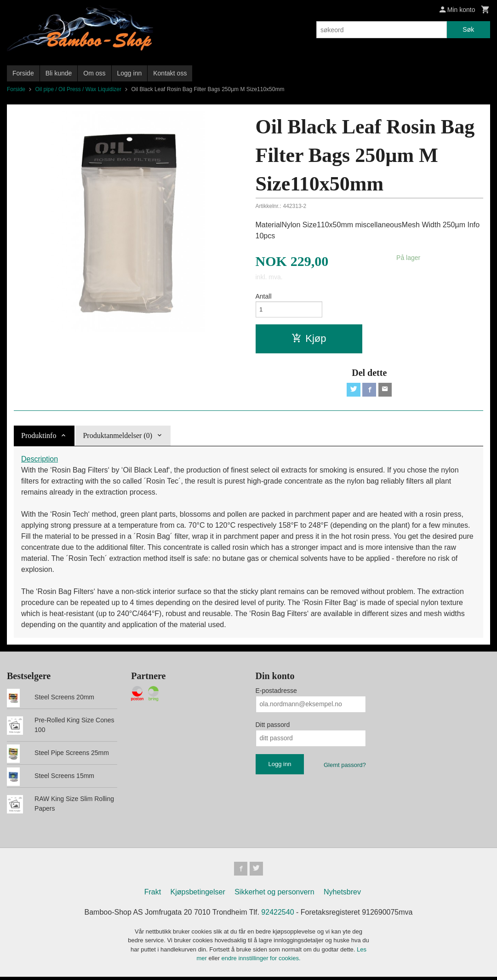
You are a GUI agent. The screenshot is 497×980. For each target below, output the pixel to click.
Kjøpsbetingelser (198, 895)
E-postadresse (276, 693)
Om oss (94, 73)
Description (40, 461)
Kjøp (309, 340)
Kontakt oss (170, 73)
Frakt (153, 895)
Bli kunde (59, 73)
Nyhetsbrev (342, 895)
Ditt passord (273, 727)
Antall (264, 296)
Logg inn (130, 73)
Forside (23, 73)
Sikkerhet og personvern (274, 895)
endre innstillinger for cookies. (261, 962)
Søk (468, 29)
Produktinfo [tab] (39, 438)
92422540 (277, 915)
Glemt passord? (345, 767)
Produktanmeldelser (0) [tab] (117, 438)
